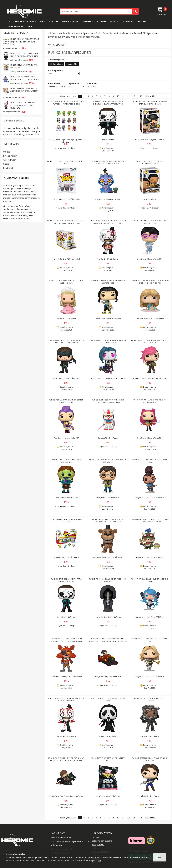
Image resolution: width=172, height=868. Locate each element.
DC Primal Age (56, 64)
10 (118, 96)
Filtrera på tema (56, 70)
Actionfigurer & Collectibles (27, 22)
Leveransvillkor (10, 156)
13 (134, 96)
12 (129, 96)
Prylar (53, 22)
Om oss (7, 152)
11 (123, 96)
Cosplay (129, 22)
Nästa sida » (151, 96)
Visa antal (92, 83)
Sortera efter (54, 83)
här (100, 860)
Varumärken (16, 27)
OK (159, 857)
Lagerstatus (73, 83)
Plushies (88, 22)
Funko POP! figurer (144, 33)
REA (30, 27)
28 (141, 96)
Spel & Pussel (70, 22)
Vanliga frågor (9, 160)
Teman (142, 22)
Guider (6, 164)
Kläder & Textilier (108, 22)
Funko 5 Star (72, 64)
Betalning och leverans (102, 841)
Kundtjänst (8, 168)
